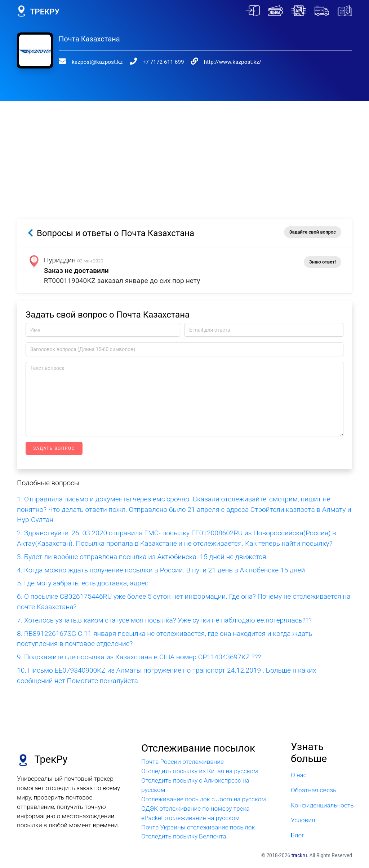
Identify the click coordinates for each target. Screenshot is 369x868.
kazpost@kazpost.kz (97, 62)
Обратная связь (314, 790)
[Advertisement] (184, 151)
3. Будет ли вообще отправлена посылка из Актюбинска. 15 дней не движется (141, 557)
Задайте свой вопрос (313, 232)
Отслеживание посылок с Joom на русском (204, 799)
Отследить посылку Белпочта (184, 836)
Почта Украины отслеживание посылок (198, 827)
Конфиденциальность (321, 805)
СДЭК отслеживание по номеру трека (195, 809)
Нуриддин (60, 260)
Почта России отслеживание (183, 762)
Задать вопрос (54, 448)
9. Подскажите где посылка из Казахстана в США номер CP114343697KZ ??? (139, 657)
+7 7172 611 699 (163, 62)
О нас (299, 775)
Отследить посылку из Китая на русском (200, 771)
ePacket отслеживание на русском (190, 818)
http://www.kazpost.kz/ (233, 62)
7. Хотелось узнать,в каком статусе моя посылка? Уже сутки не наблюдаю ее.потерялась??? (164, 620)
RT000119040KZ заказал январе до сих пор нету (122, 281)
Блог (298, 835)
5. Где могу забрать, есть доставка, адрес (83, 583)
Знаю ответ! (323, 262)
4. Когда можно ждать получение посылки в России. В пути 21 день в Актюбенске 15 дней (161, 570)
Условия (303, 820)
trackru (299, 855)
